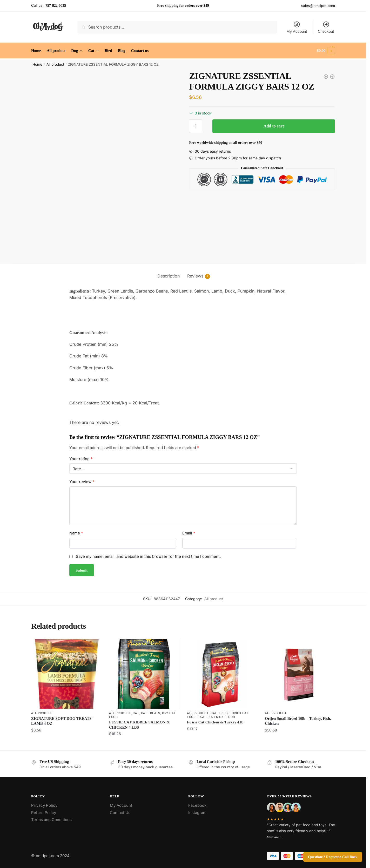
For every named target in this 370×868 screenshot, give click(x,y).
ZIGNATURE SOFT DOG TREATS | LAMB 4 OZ (62, 721)
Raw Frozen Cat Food (216, 717)
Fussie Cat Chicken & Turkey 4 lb (215, 722)
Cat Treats (151, 713)
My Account (297, 27)
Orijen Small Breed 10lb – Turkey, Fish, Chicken (298, 721)
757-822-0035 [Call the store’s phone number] (56, 6)
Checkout (326, 27)
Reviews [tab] (195, 276)
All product (55, 64)
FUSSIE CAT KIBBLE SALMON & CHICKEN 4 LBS (139, 725)
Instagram (197, 813)
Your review (82, 482)
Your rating (81, 459)
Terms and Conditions (51, 820)
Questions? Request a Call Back (333, 857)
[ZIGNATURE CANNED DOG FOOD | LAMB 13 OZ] (326, 77)
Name (76, 533)
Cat (136, 713)
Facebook (197, 805)
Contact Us (120, 813)
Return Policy (44, 813)
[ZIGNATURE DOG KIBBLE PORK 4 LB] (332, 77)
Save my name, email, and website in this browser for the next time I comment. (148, 556)
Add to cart (274, 126)
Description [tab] (169, 276)
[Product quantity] (196, 126)
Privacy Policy (44, 805)
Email (189, 533)
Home (37, 64)
